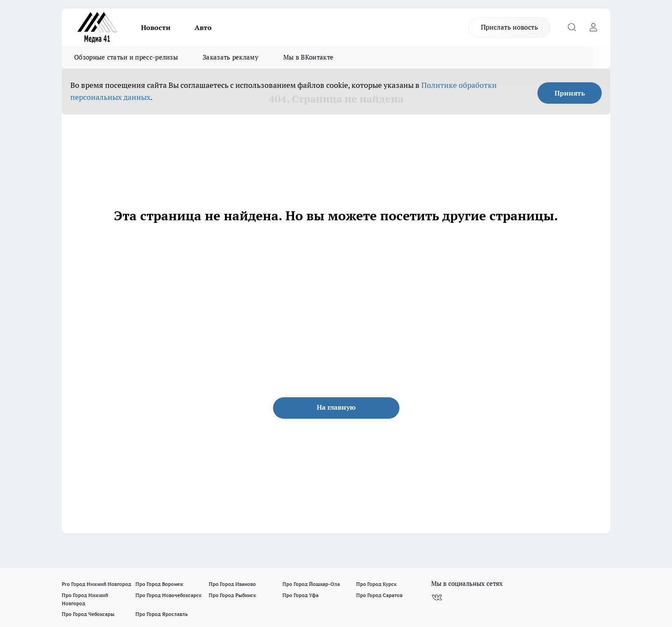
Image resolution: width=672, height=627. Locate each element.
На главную (336, 407)
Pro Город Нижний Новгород (96, 584)
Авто (203, 27)
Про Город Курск (376, 584)
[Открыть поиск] (572, 27)
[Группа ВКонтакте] (437, 597)
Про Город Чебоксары (88, 614)
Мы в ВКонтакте (308, 57)
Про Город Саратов (379, 595)
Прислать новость (509, 27)
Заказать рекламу (231, 57)
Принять (570, 93)
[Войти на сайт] (593, 27)
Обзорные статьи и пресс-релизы (126, 57)
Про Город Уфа (300, 595)
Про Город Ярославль (162, 614)
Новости (156, 27)
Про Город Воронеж (159, 584)
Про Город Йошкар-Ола (311, 584)
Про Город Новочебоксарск (168, 595)
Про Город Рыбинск (232, 595)
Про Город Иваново (232, 584)
